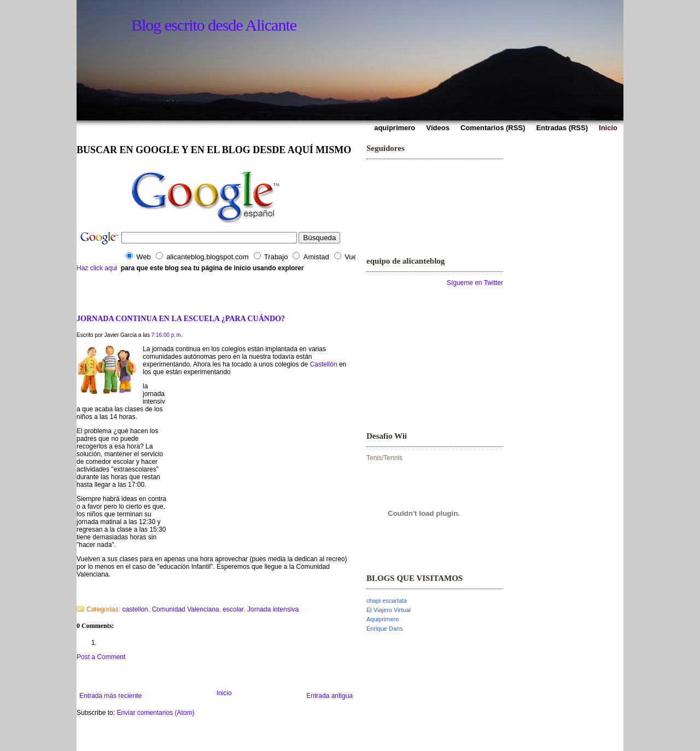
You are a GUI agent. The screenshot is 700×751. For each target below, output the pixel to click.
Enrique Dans (385, 628)
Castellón (324, 364)
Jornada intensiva (273, 609)
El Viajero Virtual (389, 610)
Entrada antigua (329, 696)
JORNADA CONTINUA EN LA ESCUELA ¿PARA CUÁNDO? (181, 318)
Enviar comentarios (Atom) (155, 713)
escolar (233, 609)
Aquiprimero (383, 619)
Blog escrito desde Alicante (214, 25)
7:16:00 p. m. (167, 335)
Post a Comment (101, 657)
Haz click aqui (97, 268)
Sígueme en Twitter (475, 283)
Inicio (224, 693)
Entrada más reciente (110, 696)
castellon (135, 609)
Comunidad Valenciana (185, 609)
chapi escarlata (387, 601)
